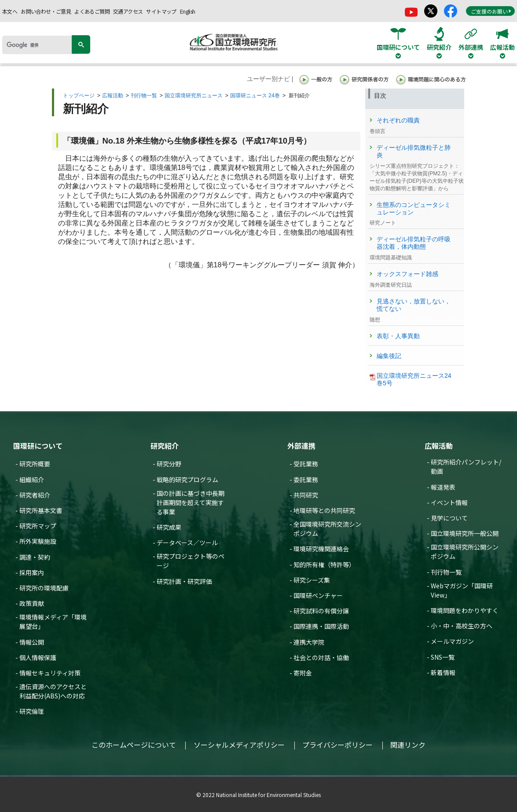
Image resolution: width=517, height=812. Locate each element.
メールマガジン (452, 641)
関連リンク (408, 745)
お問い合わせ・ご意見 (46, 11)
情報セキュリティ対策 (50, 673)
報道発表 (443, 487)
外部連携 (301, 446)
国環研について (38, 446)
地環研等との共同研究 (324, 510)
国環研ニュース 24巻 (255, 96)
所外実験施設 (38, 541)
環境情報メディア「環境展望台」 (53, 622)
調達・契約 (35, 557)
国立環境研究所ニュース (194, 96)
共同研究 (306, 495)
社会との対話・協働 (321, 657)
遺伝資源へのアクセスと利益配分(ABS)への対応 (53, 691)
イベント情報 (449, 502)
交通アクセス (128, 11)
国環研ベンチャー (318, 595)
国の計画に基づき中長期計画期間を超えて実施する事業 (191, 502)
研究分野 (169, 464)
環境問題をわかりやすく (465, 610)
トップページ (79, 96)
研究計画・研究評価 (184, 581)
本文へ (10, 11)
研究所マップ (38, 526)
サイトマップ (161, 11)
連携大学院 (309, 642)
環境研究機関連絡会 (321, 549)
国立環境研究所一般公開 (465, 533)
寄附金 (303, 673)
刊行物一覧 (144, 96)
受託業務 (306, 464)
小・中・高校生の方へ (462, 626)
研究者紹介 (35, 495)
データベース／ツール (187, 543)
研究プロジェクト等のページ (191, 561)
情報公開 (32, 642)
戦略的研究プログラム (187, 480)
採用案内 (32, 572)
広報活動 (113, 96)
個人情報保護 (38, 657)
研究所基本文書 (41, 510)
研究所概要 (35, 464)
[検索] (40, 45)
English (188, 11)
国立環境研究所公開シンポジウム (465, 552)
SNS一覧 (443, 657)
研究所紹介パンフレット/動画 (466, 467)
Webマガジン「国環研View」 (462, 590)
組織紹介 (32, 480)
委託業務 (306, 480)
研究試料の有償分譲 (321, 611)
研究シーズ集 (312, 580)
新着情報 (443, 672)
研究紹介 (165, 446)
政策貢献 (32, 603)
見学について (449, 518)
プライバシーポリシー (337, 745)
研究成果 (169, 527)
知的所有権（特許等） (324, 565)
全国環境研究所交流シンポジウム (327, 529)
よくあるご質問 (92, 11)
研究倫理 (32, 711)
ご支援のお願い (491, 11)
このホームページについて (134, 745)
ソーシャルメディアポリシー (239, 745)
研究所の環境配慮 (44, 588)
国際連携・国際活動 (321, 626)
